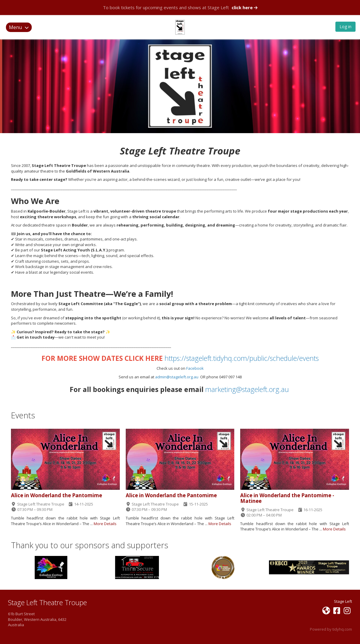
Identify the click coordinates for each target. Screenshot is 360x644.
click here (244, 7)
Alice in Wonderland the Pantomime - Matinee (287, 498)
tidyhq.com (342, 629)
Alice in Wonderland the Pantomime (56, 495)
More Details (105, 524)
